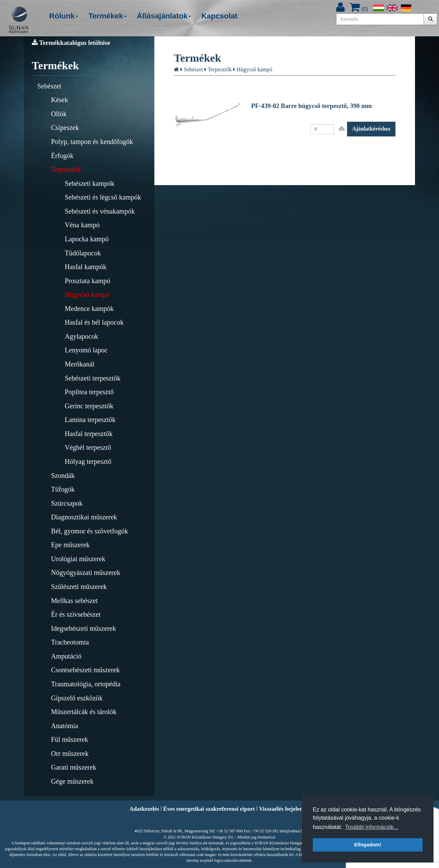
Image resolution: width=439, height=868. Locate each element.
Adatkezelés (144, 809)
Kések (60, 100)
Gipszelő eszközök (77, 698)
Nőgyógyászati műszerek (86, 572)
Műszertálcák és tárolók (84, 712)
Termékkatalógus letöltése (71, 43)
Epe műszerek (70, 545)
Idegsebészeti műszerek (84, 628)
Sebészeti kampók (90, 183)
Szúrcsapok (67, 503)
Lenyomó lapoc (86, 350)
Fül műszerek (70, 739)
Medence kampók (89, 309)
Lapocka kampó (87, 239)
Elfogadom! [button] (367, 845)
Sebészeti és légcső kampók (103, 197)
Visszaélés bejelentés (284, 809)
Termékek (108, 16)
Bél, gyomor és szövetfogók (90, 531)
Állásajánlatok (164, 16)
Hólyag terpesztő (88, 461)
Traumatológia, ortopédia (86, 684)
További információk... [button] (372, 827)
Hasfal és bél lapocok (94, 322)
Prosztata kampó (88, 281)
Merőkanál (80, 364)
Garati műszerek (74, 767)
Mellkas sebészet (74, 601)
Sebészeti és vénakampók (100, 211)
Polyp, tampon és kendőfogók (92, 142)
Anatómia (65, 726)
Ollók (59, 114)
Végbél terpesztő (88, 447)
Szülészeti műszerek (79, 587)
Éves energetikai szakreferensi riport (209, 809)
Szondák (63, 475)
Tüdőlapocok (83, 253)
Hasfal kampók (86, 267)
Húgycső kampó (87, 294)
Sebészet (49, 86)
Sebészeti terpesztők (93, 378)
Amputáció (66, 656)
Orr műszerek (70, 754)
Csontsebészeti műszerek (86, 670)
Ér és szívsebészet (76, 614)
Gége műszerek (72, 781)
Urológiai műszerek (78, 559)
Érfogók (62, 156)
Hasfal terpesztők (89, 434)
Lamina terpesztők (90, 420)
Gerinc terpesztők (89, 406)
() (359, 9)
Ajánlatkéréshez (371, 129)
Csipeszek (65, 128)
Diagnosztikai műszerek (84, 517)
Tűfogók (63, 489)
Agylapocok (82, 336)
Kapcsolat (219, 16)
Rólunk (64, 16)
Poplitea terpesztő (89, 392)
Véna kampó (82, 225)
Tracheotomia (70, 642)
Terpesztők (66, 169)
